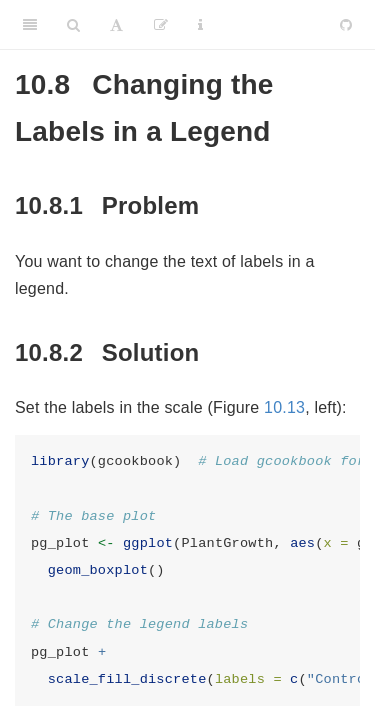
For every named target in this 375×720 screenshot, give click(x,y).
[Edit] (161, 25)
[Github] (346, 25)
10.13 (284, 407)
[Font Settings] (116, 25)
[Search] (73, 25)
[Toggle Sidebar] (30, 25)
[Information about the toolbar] (200, 25)
